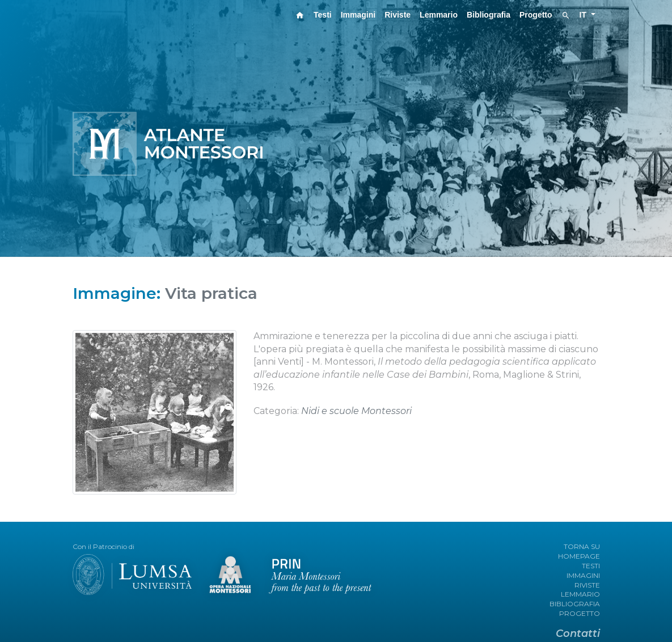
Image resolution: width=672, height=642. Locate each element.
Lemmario (439, 15)
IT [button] (584, 15)
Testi (323, 15)
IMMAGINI (583, 575)
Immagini (358, 15)
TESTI (591, 566)
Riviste (398, 15)
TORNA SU (582, 546)
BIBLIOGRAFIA (575, 604)
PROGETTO (580, 613)
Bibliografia (489, 15)
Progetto (536, 15)
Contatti (578, 633)
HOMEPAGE (579, 556)
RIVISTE (587, 585)
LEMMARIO (580, 594)
